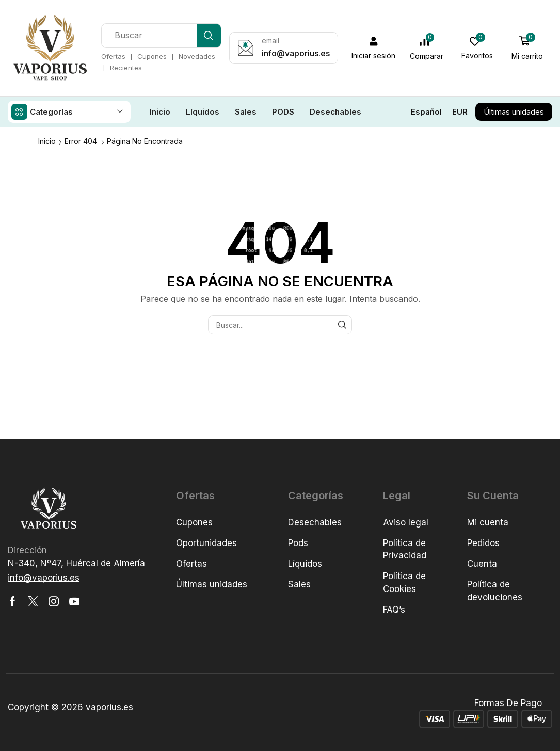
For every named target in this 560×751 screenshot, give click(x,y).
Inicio (47, 141)
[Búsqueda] (209, 36)
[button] (374, 48)
